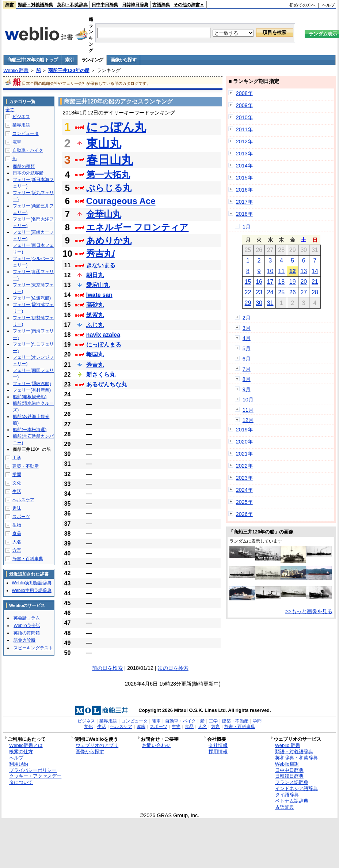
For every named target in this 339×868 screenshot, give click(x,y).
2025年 (244, 502)
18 (281, 282)
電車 (17, 142)
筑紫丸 (95, 315)
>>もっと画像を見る (309, 611)
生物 (17, 525)
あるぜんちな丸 (107, 384)
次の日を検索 (173, 668)
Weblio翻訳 (287, 764)
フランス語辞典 (292, 782)
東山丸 (104, 143)
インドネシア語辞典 (296, 788)
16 (259, 282)
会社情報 (218, 745)
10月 (248, 400)
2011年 (244, 129)
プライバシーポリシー (33, 770)
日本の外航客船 (28, 173)
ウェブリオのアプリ (97, 745)
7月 (247, 369)
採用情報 (218, 752)
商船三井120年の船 (69, 70)
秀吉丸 (95, 365)
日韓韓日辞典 (135, 5)
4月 (247, 338)
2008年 (244, 93)
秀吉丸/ (101, 254)
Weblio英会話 (27, 626)
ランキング (92, 60)
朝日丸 (95, 275)
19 (293, 282)
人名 (17, 542)
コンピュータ (26, 133)
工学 (17, 458)
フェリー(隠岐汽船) (32, 384)
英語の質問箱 (27, 633)
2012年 (244, 141)
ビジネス (21, 117)
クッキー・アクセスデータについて (35, 779)
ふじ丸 (95, 325)
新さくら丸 (101, 375)
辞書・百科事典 (28, 559)
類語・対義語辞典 (35, 5)
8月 (247, 379)
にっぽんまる (104, 345)
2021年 (244, 454)
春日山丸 (110, 160)
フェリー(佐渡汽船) (32, 298)
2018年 (244, 214)
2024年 (244, 490)
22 (248, 292)
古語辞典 (161, 5)
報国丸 (95, 354)
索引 (69, 60)
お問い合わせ (156, 745)
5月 (247, 348)
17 (270, 282)
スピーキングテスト (33, 648)
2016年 (244, 190)
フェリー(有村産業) (32, 390)
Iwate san (99, 295)
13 (304, 271)
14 (315, 271)
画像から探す (123, 60)
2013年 (244, 154)
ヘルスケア (23, 500)
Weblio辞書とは (26, 745)
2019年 (244, 430)
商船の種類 (24, 166)
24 (270, 292)
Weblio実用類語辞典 (31, 583)
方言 (17, 550)
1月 (247, 227)
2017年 (244, 202)
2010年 (244, 117)
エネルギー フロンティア (138, 227)
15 (248, 282)
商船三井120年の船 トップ (32, 60)
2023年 (244, 478)
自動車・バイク (28, 150)
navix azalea (103, 335)
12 (293, 271)
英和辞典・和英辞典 (296, 758)
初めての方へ (302, 5)
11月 (248, 410)
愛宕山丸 (98, 285)
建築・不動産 (26, 466)
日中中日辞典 (105, 5)
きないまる (101, 265)
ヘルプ (328, 5)
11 (281, 271)
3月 (247, 328)
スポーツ (21, 517)
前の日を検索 (107, 668)
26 (293, 292)
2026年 (244, 514)
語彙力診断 (24, 640)
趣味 (17, 508)
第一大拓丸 (108, 175)
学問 (17, 475)
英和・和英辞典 (72, 5)
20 (304, 282)
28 (315, 292)
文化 (17, 483)
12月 (248, 420)
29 (248, 303)
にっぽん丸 (116, 127)
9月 (247, 389)
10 (270, 271)
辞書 (9, 5)
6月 (247, 359)
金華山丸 (104, 214)
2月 (247, 318)
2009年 (244, 105)
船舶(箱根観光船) (30, 397)
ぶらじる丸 (109, 188)
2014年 (244, 166)
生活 (17, 491)
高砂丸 (95, 305)
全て (10, 110)
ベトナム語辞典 (292, 801)
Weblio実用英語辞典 (31, 590)
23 (259, 292)
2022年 (244, 466)
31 (270, 303)
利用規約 (19, 764)
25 (281, 292)
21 (315, 282)
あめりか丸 (109, 240)
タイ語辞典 (287, 795)
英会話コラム (27, 618)
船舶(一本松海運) (30, 430)
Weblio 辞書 (16, 70)
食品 (17, 533)
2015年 (244, 178)
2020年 (244, 442)
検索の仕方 (21, 752)
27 (304, 292)
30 (259, 303)
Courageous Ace (121, 201)
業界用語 (21, 125)
